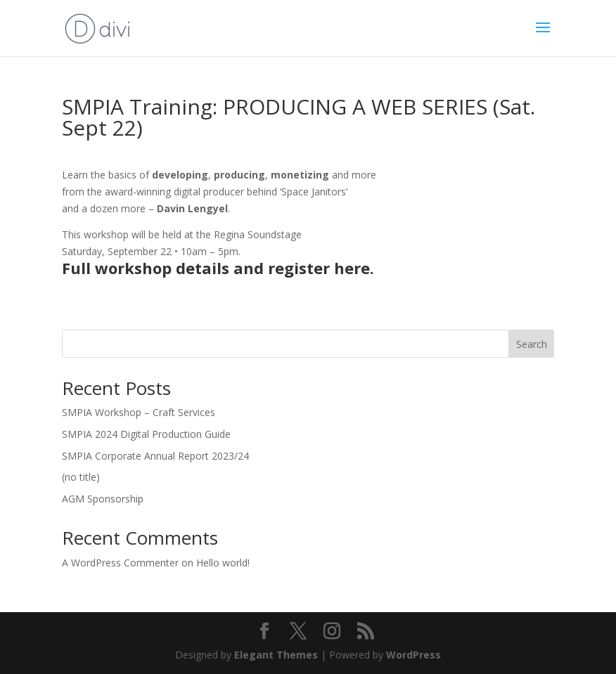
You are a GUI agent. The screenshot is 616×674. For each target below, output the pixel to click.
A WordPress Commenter (120, 563)
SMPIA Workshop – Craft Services (139, 412)
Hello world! (223, 563)
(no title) (81, 477)
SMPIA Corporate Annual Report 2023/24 (155, 456)
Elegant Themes (276, 655)
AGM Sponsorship (103, 499)
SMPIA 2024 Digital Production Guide (146, 434)
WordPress (413, 655)
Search (532, 344)
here (352, 268)
